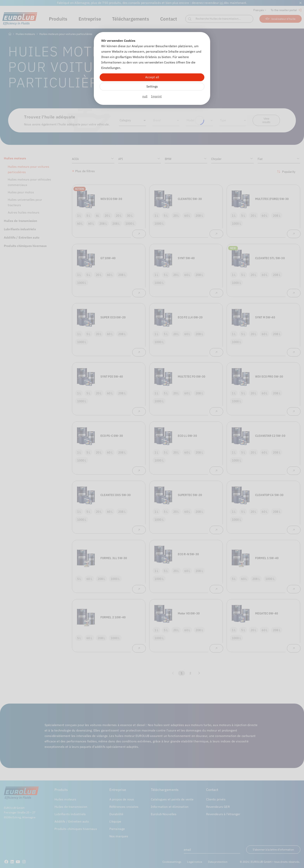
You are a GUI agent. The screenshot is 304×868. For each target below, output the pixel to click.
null (145, 96)
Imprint (156, 96)
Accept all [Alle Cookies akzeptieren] (152, 77)
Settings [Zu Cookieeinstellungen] (152, 86)
